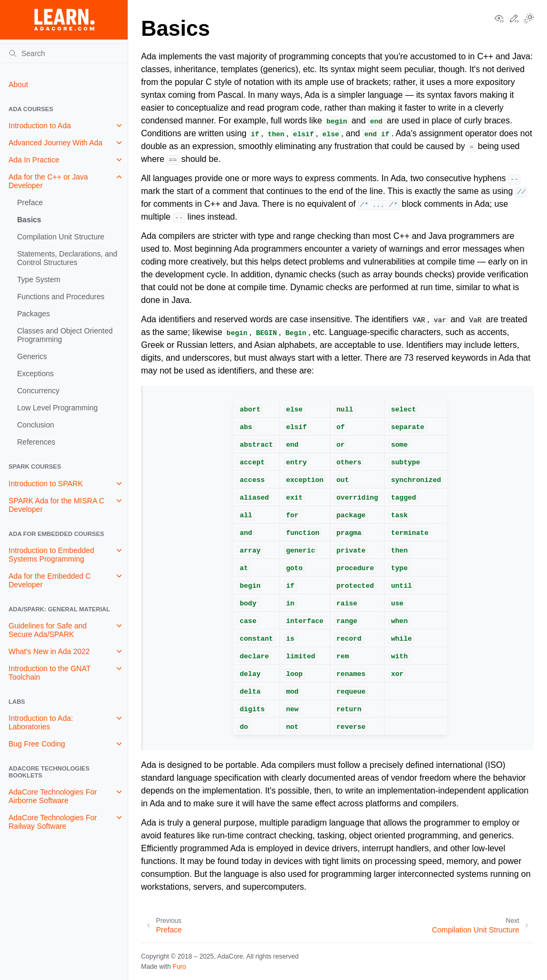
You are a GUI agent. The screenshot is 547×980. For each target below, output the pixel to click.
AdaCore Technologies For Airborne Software (53, 796)
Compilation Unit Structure (61, 237)
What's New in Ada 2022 (49, 651)
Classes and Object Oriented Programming (65, 335)
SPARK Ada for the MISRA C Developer (56, 505)
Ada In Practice (34, 160)
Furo (179, 967)
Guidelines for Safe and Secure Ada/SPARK (48, 630)
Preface (30, 203)
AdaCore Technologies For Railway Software (53, 822)
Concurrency (38, 391)
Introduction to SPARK (46, 484)
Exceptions (35, 374)
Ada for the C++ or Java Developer (48, 181)
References (36, 442)
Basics (29, 220)
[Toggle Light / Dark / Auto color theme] (529, 19)
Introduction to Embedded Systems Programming (51, 555)
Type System (39, 279)
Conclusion (36, 425)
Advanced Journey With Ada (56, 143)
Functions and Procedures (61, 297)
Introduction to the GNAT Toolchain (50, 673)
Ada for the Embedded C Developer (50, 580)
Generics (32, 356)
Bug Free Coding (37, 744)
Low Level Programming (57, 408)
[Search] (64, 53)
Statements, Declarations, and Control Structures (67, 258)
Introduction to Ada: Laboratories (41, 722)
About (18, 84)
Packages (33, 314)
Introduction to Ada (40, 126)
